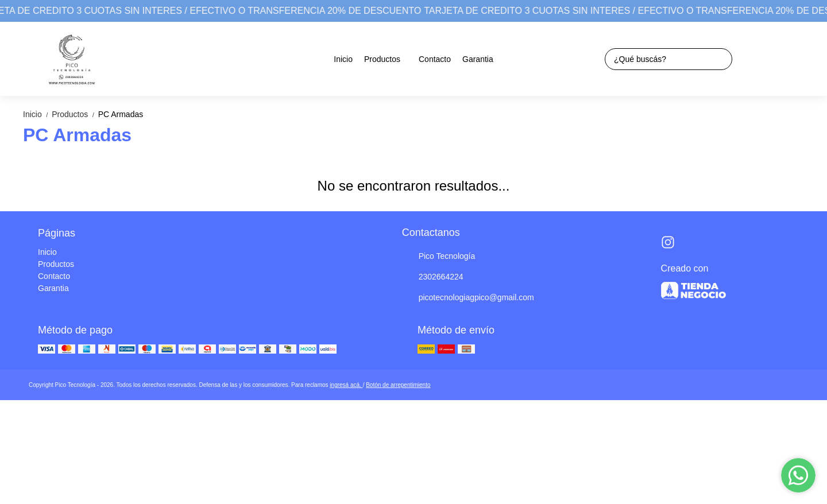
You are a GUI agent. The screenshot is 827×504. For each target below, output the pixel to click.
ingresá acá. (346, 385)
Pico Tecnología (439, 257)
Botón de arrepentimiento (398, 385)
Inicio (343, 59)
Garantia (478, 59)
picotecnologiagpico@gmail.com (468, 298)
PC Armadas (121, 114)
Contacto (435, 59)
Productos (388, 59)
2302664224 (433, 277)
